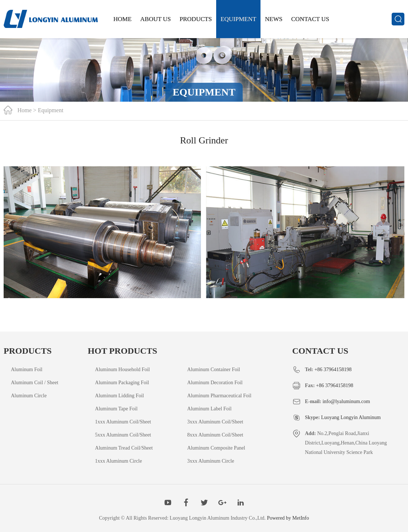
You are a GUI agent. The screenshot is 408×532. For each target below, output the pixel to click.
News (274, 19)
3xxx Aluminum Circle (211, 461)
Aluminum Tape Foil (116, 409)
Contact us (310, 19)
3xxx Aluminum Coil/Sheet (215, 422)
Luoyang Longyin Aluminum (351, 417)
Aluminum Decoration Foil (215, 383)
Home (122, 19)
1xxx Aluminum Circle (119, 461)
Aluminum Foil (27, 369)
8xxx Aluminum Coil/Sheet (215, 435)
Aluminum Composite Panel (216, 448)
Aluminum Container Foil (213, 369)
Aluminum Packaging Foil (122, 383)
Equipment (238, 19)
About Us (155, 19)
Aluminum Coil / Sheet (35, 383)
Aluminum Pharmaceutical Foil (219, 396)
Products (196, 19)
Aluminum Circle (29, 396)
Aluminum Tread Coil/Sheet (124, 448)
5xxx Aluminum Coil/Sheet (123, 435)
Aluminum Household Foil (123, 369)
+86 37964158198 (333, 369)
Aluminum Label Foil (209, 409)
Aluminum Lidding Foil (120, 396)
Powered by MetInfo (288, 518)
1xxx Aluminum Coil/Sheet (123, 422)
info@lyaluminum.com (346, 401)
